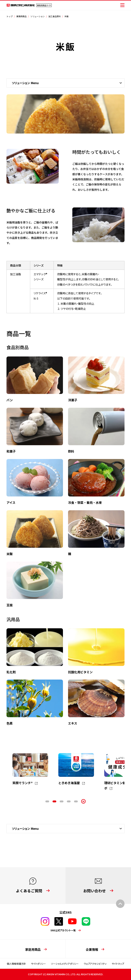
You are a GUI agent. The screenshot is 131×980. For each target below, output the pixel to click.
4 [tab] (69, 801)
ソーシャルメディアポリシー (65, 964)
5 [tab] (76, 801)
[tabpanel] (30, 769)
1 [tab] (47, 801)
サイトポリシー (38, 964)
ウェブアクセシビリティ (95, 964)
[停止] (83, 801)
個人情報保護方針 (16, 964)
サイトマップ (118, 964)
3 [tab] (62, 801)
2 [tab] (54, 801)
